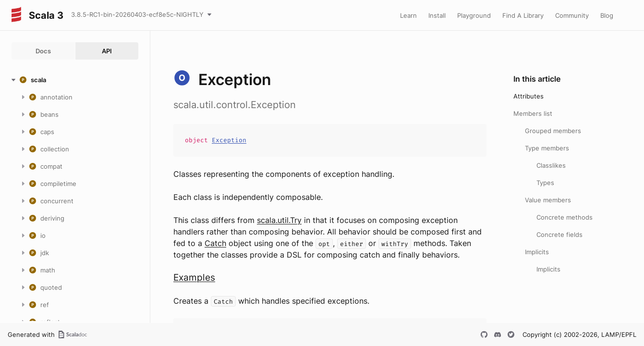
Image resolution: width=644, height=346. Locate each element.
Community (572, 15)
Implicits (537, 252)
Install (437, 15)
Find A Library (523, 15)
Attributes (529, 96)
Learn (408, 15)
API (107, 51)
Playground (474, 15)
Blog (607, 15)
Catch (215, 243)
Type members (547, 148)
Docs (43, 51)
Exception (229, 140)
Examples (194, 278)
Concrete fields (559, 235)
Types (545, 183)
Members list (533, 113)
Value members (548, 200)
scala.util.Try (279, 220)
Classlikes (551, 165)
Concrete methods (565, 217)
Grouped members (553, 131)
